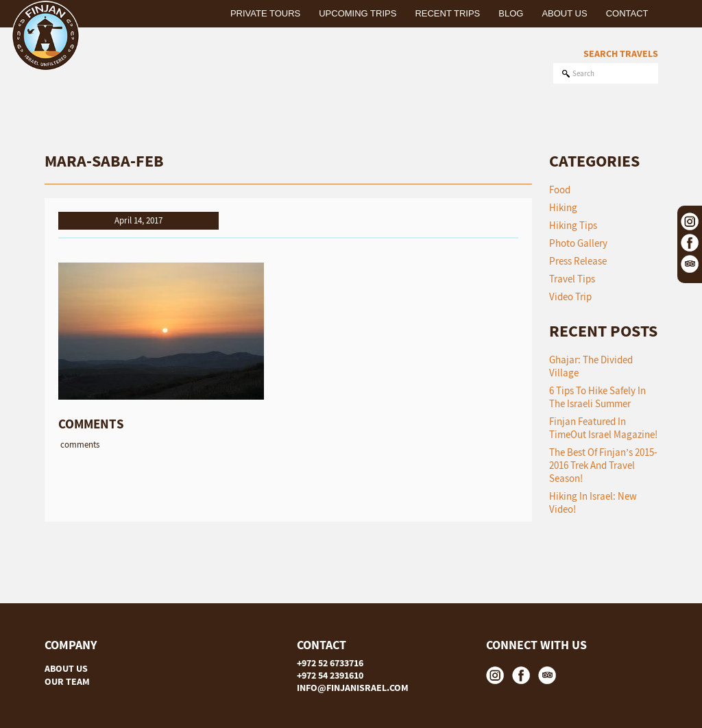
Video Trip (570, 296)
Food (560, 190)
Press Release (578, 261)
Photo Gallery (578, 243)
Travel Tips (572, 279)
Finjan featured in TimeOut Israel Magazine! (603, 428)
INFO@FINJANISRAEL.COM (353, 688)
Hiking (563, 207)
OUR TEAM (67, 681)
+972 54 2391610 (330, 675)
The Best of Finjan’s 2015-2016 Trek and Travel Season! (604, 465)
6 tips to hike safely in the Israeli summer (597, 397)
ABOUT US (66, 668)
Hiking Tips (573, 225)
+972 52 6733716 (330, 663)
